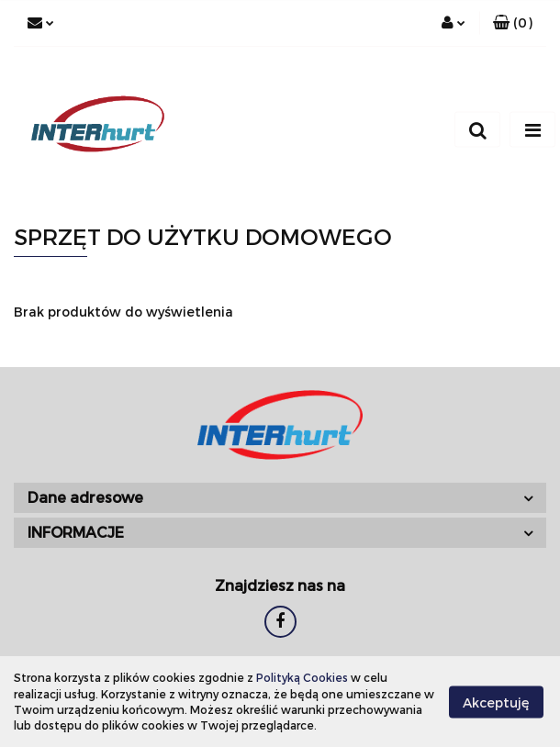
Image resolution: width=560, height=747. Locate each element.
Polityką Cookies (302, 677)
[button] (513, 23)
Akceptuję (496, 702)
